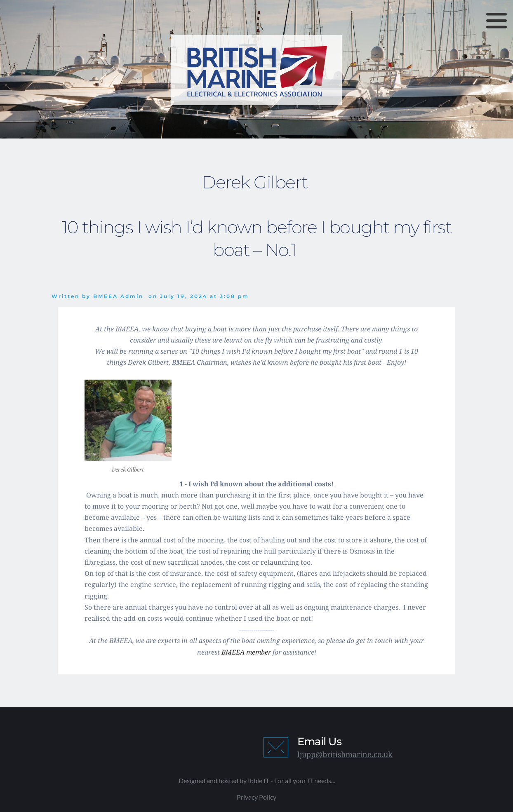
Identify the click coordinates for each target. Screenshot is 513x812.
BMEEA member (246, 652)
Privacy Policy (256, 797)
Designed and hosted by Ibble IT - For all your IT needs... (257, 780)
